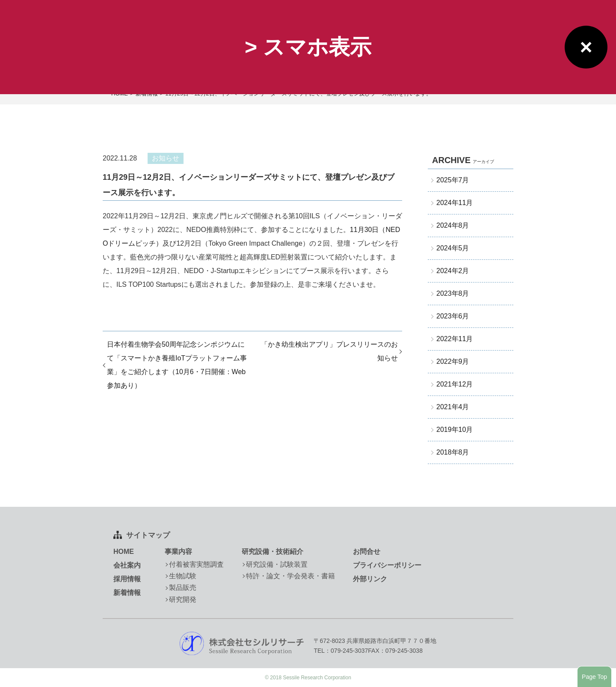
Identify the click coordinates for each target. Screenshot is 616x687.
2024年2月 (453, 271)
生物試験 (183, 576)
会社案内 (127, 565)
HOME (124, 552)
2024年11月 (455, 203)
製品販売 (183, 587)
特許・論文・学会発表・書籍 (290, 576)
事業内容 (178, 552)
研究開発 (183, 599)
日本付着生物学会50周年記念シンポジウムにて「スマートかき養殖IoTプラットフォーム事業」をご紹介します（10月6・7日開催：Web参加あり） (177, 365)
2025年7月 (453, 180)
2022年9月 (453, 361)
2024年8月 (453, 225)
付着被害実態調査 (196, 564)
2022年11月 (455, 339)
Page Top (594, 677)
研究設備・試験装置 (277, 564)
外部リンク (370, 579)
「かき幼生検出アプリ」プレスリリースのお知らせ (329, 351)
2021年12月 (455, 384)
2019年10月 (455, 430)
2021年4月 (453, 407)
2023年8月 (453, 293)
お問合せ (367, 552)
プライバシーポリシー (387, 565)
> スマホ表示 (308, 47)
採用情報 (127, 579)
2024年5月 (453, 248)
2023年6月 (453, 316)
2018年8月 (453, 452)
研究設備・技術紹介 (272, 552)
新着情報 (127, 593)
